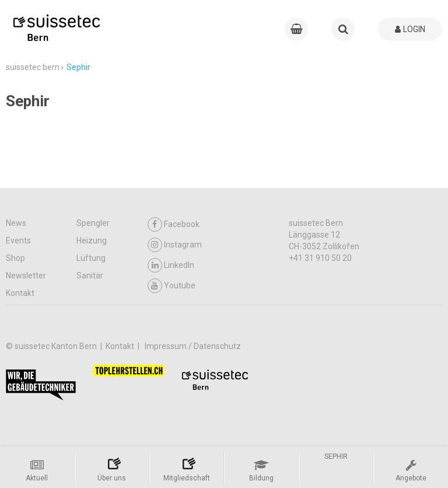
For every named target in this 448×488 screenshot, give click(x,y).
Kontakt (20, 293)
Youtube (171, 286)
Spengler (93, 223)
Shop (15, 258)
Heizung (92, 240)
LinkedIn (171, 265)
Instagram (175, 245)
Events (18, 240)
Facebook (174, 224)
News (16, 223)
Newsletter (26, 276)
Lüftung (91, 258)
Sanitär (90, 276)
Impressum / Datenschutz (193, 346)
